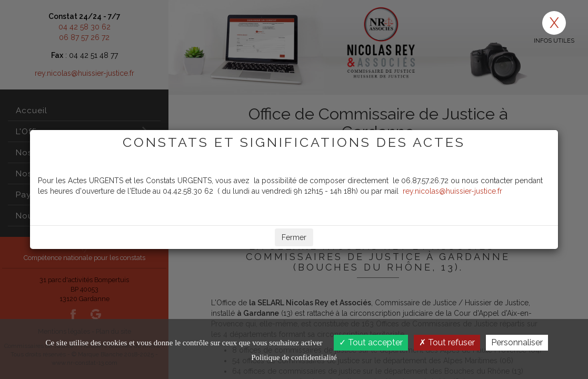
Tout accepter (371, 342)
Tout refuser (447, 342)
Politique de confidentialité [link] (294, 357)
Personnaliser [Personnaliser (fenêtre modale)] (517, 342)
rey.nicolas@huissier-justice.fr (452, 191)
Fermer (294, 237)
